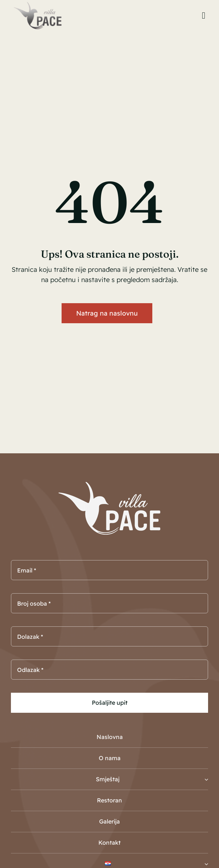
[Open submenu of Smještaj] (206, 779)
